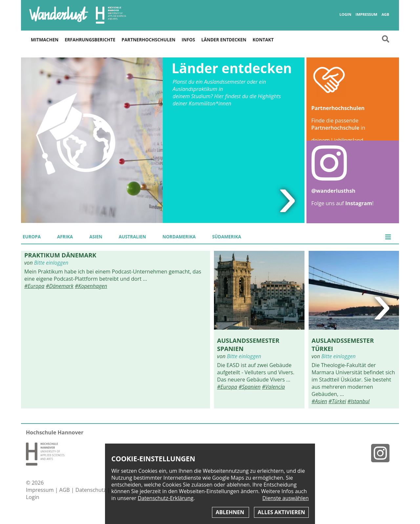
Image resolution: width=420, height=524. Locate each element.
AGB (385, 14)
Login (345, 14)
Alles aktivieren (281, 512)
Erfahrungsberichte (90, 40)
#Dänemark (60, 286)
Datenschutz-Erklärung (166, 498)
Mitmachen (45, 40)
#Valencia (273, 387)
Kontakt (263, 40)
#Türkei (337, 401)
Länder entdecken (224, 40)
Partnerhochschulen (149, 40)
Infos (189, 40)
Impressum (366, 14)
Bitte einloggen (51, 263)
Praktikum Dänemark (60, 255)
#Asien (319, 401)
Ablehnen (231, 512)
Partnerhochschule (335, 128)
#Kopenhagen (91, 286)
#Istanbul (359, 401)
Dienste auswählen (286, 498)
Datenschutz (91, 490)
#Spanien (250, 387)
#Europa (34, 286)
